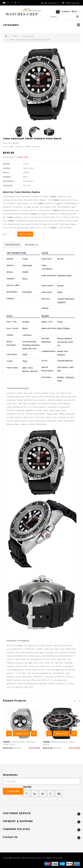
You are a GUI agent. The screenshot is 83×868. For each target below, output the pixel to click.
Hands (10, 335)
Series (11, 265)
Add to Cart (25, 234)
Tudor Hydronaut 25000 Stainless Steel (30, 40)
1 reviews (19, 146)
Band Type (48, 322)
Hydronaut (28, 36)
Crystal (46, 299)
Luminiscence (49, 351)
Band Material (49, 330)
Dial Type (12, 322)
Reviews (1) (32, 245)
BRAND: (7, 164)
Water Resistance (48, 369)
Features (47, 377)
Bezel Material (12, 343)
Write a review (33, 146)
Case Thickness (48, 267)
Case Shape (48, 286)
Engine (11, 299)
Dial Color (13, 328)
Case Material (49, 277)
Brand (10, 259)
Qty (5, 234)
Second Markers (47, 340)
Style (45, 361)
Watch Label (14, 285)
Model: (6, 173)
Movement (13, 292)
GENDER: (7, 177)
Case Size (47, 259)
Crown (46, 308)
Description (12, 245)
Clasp (10, 361)
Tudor (15, 36)
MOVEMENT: (9, 181)
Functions (13, 368)
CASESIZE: (8, 186)
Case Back (47, 292)
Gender (11, 279)
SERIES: (7, 168)
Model (11, 272)
